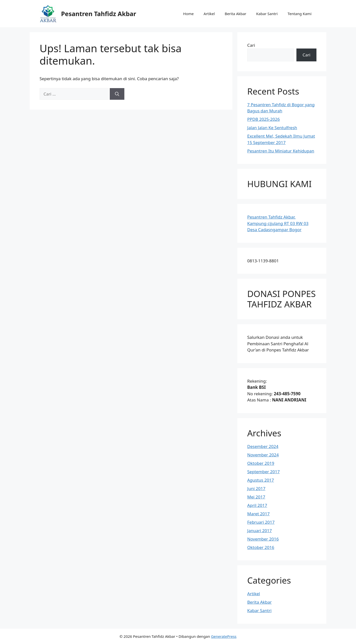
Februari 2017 (261, 522)
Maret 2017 (258, 514)
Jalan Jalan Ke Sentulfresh (272, 128)
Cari (251, 45)
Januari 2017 (259, 531)
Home (189, 14)
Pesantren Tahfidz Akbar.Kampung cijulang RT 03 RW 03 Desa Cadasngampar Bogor (278, 223)
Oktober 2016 (261, 547)
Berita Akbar (235, 14)
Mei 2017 (256, 497)
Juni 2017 (256, 488)
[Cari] (117, 94)
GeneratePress (224, 636)
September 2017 (263, 472)
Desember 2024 (263, 446)
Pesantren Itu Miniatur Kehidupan (281, 151)
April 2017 (257, 505)
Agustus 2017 (261, 480)
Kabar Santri (267, 14)
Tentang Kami (300, 14)
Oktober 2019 (261, 463)
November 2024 (263, 455)
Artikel (209, 14)
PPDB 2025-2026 (264, 119)
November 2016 (263, 539)
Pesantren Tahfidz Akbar (99, 14)
